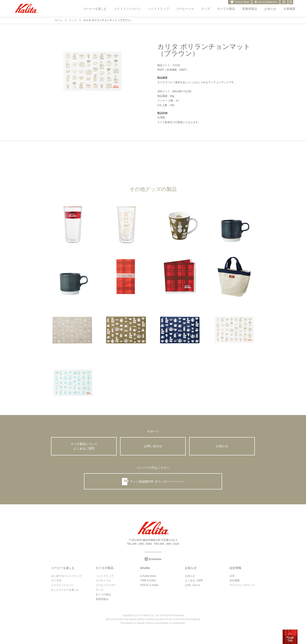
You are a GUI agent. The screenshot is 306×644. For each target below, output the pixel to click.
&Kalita (145, 570)
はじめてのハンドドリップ (66, 578)
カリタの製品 (105, 570)
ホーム (59, 20)
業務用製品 (102, 601)
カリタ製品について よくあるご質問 (84, 447)
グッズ (73, 20)
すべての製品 (103, 596)
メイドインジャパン (62, 587)
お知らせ (222, 447)
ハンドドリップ (105, 578)
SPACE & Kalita (149, 587)
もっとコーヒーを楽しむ (65, 591)
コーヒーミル (103, 582)
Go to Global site (266, 2)
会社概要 (235, 582)
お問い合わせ (153, 447)
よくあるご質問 (194, 582)
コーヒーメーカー (106, 587)
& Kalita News (148, 578)
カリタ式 (56, 582)
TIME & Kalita (148, 582)
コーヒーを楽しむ (63, 570)
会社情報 (235, 570)
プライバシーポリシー (242, 587)
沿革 (232, 578)
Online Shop (240, 2)
